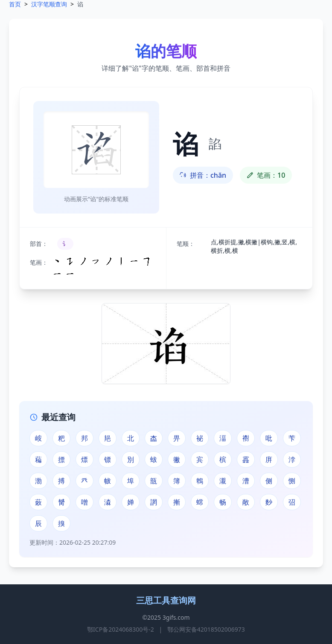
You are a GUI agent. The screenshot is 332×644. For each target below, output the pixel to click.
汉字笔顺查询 (49, 4)
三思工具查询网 (166, 600)
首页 (15, 4)
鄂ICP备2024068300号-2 (121, 629)
